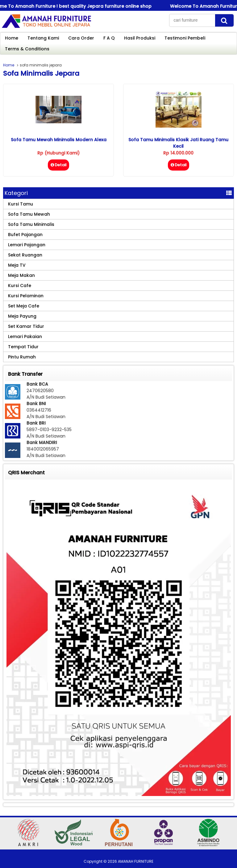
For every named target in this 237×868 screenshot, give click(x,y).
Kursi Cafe (20, 286)
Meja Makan (21, 275)
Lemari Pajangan (27, 245)
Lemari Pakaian (25, 337)
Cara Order (81, 38)
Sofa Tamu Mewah (29, 214)
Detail (58, 165)
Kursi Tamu (21, 204)
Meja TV (17, 265)
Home (12, 38)
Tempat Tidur (23, 347)
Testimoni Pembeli (185, 38)
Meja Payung (22, 316)
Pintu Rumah (22, 357)
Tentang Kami (43, 38)
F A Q (109, 38)
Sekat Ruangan (25, 255)
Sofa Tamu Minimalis (31, 224)
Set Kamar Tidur (26, 326)
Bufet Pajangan (25, 235)
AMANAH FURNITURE (136, 861)
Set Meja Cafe (24, 306)
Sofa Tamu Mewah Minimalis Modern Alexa (59, 140)
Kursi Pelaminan (26, 296)
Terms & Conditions (27, 49)
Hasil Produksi (140, 38)
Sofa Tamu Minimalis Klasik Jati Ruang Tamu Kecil (178, 143)
